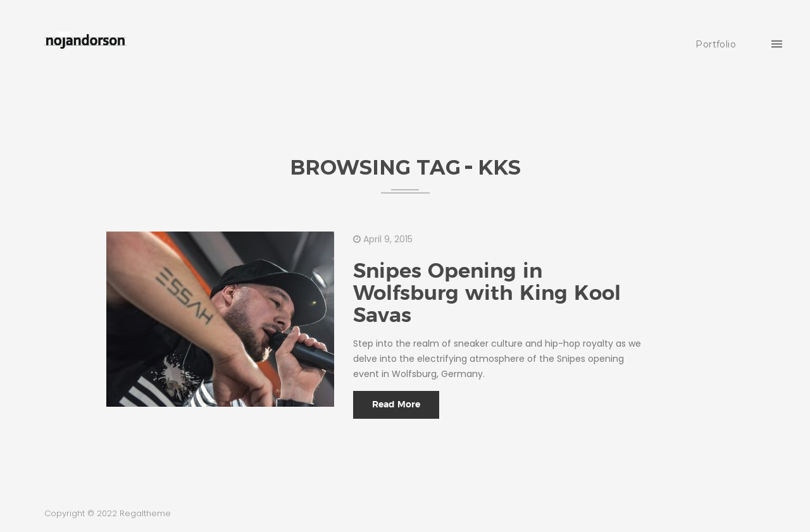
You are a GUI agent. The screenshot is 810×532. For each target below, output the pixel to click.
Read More (396, 405)
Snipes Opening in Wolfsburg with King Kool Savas (487, 294)
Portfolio (716, 44)
